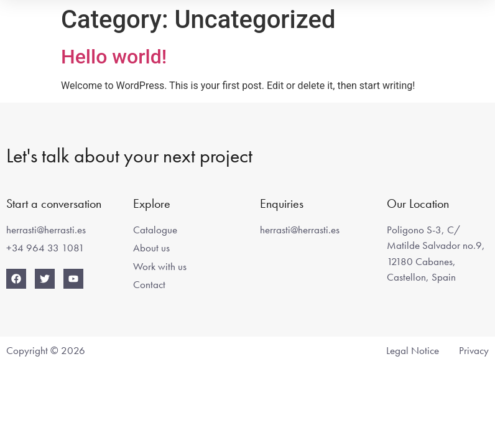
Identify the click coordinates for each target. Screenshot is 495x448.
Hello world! (114, 57)
